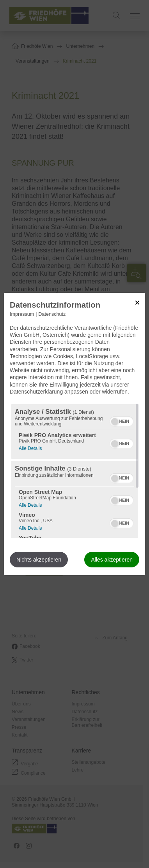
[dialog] (74, 434)
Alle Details (30, 447)
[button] (115, 422)
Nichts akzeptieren (39, 560)
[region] (74, 471)
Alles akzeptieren (112, 560)
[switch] (122, 420)
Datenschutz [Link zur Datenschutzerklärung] (52, 314)
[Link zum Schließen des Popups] (137, 303)
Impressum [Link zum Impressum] (22, 314)
